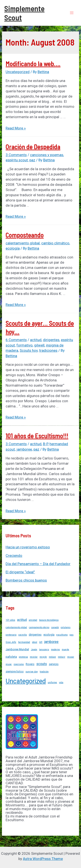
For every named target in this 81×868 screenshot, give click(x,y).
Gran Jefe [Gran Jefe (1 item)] (11, 642)
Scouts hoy (29, 350)
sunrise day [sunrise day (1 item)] (32, 672)
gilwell (39, 345)
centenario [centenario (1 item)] (11, 635)
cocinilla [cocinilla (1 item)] (23, 635)
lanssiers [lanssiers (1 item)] (44, 650)
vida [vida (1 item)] (61, 682)
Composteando (25, 235)
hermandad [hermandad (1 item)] (24, 642)
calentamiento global (23, 243)
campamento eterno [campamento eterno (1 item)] (39, 627)
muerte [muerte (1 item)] (65, 650)
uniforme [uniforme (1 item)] (52, 682)
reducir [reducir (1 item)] (62, 657)
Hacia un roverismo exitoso (28, 547)
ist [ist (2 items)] (41, 642)
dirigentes (51, 340)
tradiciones (48, 350)
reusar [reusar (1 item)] (71, 657)
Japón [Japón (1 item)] (34, 650)
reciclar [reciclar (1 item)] (34, 657)
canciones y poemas (47, 155)
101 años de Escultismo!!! (37, 436)
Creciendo (14, 556)
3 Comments (16, 155)
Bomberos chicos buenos (26, 580)
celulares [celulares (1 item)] (66, 627)
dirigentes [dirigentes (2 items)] (35, 635)
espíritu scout (17, 160)
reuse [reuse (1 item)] (9, 664)
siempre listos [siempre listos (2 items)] (15, 671)
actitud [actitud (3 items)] (22, 620)
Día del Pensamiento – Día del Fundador (38, 564)
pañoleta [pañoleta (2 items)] (11, 657)
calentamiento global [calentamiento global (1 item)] (16, 627)
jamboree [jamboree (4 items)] (51, 642)
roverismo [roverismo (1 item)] (19, 664)
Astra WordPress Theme (43, 859)
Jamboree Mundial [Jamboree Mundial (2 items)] (17, 649)
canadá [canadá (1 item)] (55, 627)
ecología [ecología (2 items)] (49, 635)
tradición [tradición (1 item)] (44, 672)
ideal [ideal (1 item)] (35, 642)
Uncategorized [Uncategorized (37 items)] (26, 681)
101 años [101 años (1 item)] (10, 620)
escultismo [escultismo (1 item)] (62, 635)
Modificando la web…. (33, 64)
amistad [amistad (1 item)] (33, 620)
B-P (45, 444)
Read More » (16, 128)
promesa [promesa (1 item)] (23, 657)
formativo (25, 345)
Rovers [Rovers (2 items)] (30, 664)
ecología (13, 248)
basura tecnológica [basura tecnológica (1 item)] (49, 620)
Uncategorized (18, 72)
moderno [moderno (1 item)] (55, 650)
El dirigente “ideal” (20, 572)
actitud (36, 340)
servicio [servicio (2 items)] (54, 664)
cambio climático (55, 243)
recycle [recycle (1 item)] (43, 657)
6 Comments (16, 340)
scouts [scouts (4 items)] (42, 664)
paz (32, 160)
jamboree (24, 449)
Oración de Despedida (33, 147)
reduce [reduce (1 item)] (52, 657)
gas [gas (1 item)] (71, 635)
